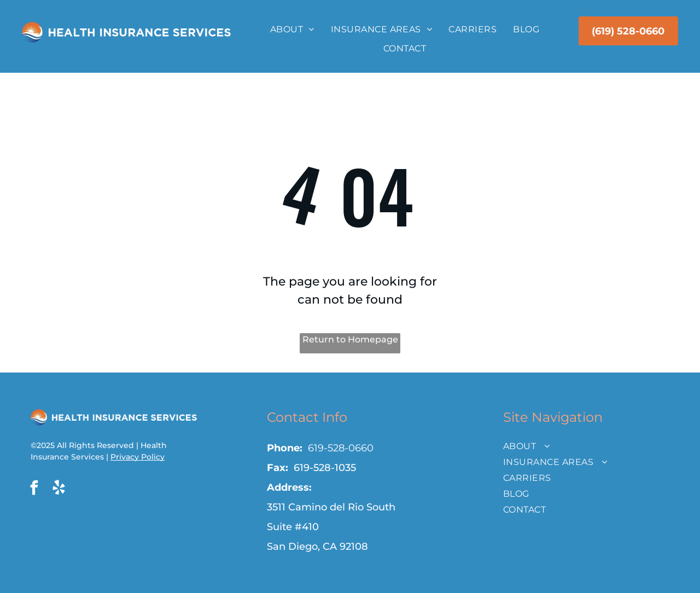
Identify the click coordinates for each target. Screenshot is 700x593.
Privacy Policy (138, 457)
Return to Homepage (350, 339)
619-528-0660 (341, 448)
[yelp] (59, 489)
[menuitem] (292, 30)
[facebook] (34, 489)
